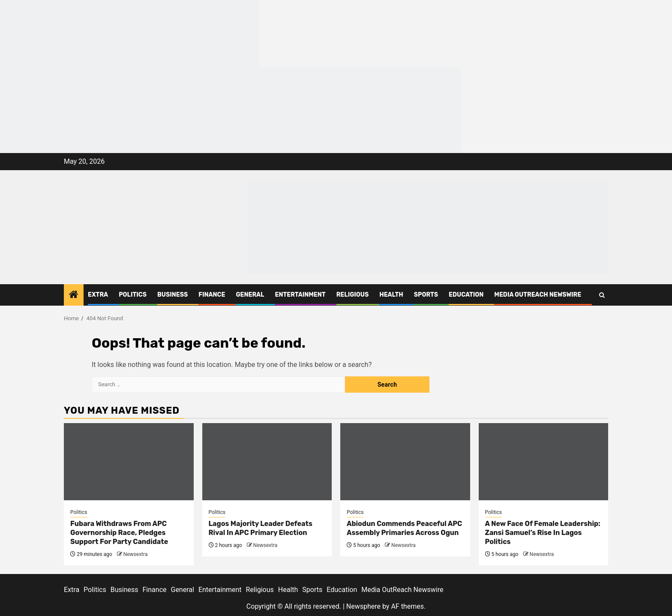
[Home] (74, 295)
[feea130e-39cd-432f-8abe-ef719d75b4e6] (129, 33)
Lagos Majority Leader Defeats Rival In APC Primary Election (261, 528)
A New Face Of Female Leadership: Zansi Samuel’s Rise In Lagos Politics (543, 533)
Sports (426, 295)
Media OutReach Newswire (538, 295)
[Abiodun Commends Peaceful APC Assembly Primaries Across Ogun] (405, 462)
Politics (133, 295)
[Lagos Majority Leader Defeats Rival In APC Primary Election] (267, 462)
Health (391, 295)
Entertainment (300, 295)
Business (172, 295)
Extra (98, 295)
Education (466, 295)
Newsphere (363, 606)
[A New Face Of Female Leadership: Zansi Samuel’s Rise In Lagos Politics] (544, 462)
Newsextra (136, 554)
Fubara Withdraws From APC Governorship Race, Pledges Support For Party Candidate (119, 533)
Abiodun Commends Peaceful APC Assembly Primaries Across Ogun (404, 528)
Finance (212, 295)
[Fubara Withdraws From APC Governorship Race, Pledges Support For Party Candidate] (129, 462)
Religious (353, 295)
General (250, 295)
